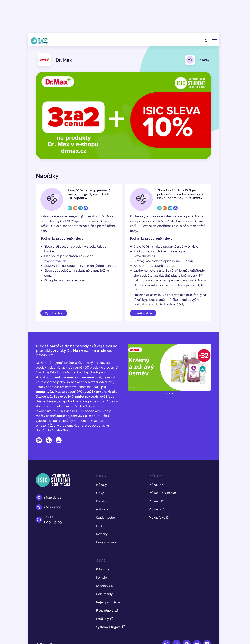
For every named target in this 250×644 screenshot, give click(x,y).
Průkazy (101, 485)
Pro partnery (107, 610)
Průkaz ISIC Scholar (162, 493)
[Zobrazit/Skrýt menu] (214, 41)
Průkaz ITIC (157, 501)
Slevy (100, 493)
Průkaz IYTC (157, 509)
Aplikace (102, 509)
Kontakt (102, 577)
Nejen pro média (108, 602)
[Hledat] (207, 41)
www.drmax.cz (55, 261)
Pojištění (102, 501)
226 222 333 (53, 507)
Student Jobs (105, 517)
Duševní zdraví (106, 542)
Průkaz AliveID (159, 517)
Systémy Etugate (111, 627)
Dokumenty (104, 594)
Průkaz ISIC (157, 485)
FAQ (99, 526)
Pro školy (105, 619)
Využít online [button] (54, 313)
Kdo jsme (103, 569)
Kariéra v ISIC (105, 586)
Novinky (102, 534)
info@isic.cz (52, 497)
